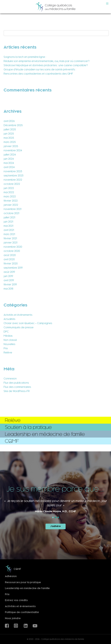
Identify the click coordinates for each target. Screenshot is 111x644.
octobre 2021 (11, 213)
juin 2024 (9, 159)
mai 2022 (9, 192)
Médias (8, 336)
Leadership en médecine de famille (27, 588)
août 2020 (10, 255)
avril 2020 (9, 259)
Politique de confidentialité (22, 612)
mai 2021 (8, 226)
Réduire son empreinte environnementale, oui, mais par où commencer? (47, 61)
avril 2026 (9, 121)
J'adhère (56, 526)
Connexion (10, 379)
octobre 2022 (12, 184)
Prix (6, 348)
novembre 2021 (13, 209)
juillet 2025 (10, 129)
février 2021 (10, 238)
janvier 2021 (10, 243)
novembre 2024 (13, 150)
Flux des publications (16, 383)
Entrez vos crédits (16, 600)
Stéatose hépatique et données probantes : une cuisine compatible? (46, 65)
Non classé (10, 340)
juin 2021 (8, 222)
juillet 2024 (10, 155)
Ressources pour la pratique (23, 582)
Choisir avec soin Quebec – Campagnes (28, 323)
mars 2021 (9, 234)
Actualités (9, 319)
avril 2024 (9, 167)
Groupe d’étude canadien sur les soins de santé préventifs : (40, 70)
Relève (8, 353)
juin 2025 (9, 134)
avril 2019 (9, 280)
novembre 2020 (13, 247)
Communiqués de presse (19, 327)
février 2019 (10, 285)
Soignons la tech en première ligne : (25, 57)
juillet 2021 (9, 217)
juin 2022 (9, 188)
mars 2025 (10, 142)
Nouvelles (9, 344)
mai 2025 (9, 138)
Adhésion (11, 576)
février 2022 (11, 201)
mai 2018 (8, 289)
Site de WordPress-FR (17, 391)
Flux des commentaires (17, 387)
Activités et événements (18, 315)
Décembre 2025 (13, 125)
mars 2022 (10, 197)
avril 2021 (9, 230)
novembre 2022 (13, 180)
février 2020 (11, 264)
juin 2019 (8, 276)
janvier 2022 (11, 205)
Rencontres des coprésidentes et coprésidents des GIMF (38, 74)
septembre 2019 (13, 268)
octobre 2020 (12, 251)
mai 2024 (9, 163)
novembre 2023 (13, 171)
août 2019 (9, 272)
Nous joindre (13, 618)
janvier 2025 (11, 146)
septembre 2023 (14, 176)
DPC (6, 332)
